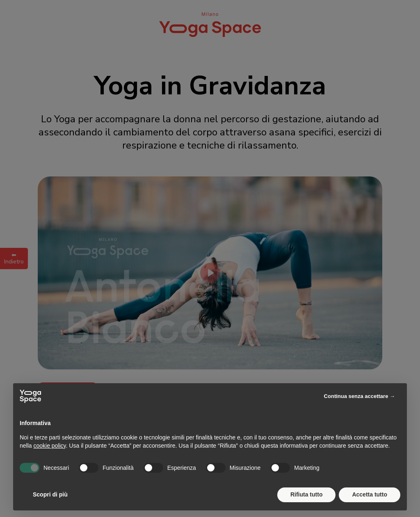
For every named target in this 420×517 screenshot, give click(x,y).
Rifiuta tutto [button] (307, 494)
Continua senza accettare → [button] (360, 396)
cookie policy (49, 446)
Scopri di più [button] (50, 494)
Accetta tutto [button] (370, 494)
